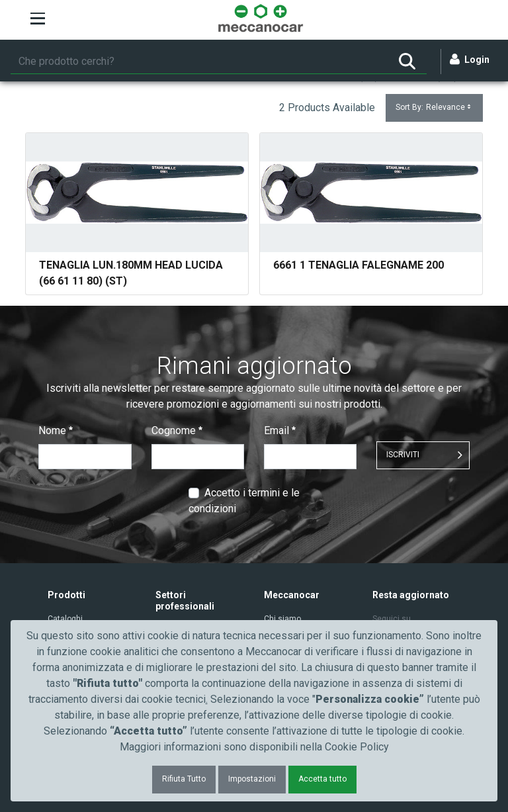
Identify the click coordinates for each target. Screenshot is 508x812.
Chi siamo (282, 619)
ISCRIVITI (403, 455)
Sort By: (434, 108)
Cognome (177, 430)
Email (280, 430)
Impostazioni (252, 779)
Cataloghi (65, 619)
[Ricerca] (199, 62)
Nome (56, 430)
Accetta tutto (322, 779)
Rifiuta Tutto (184, 779)
